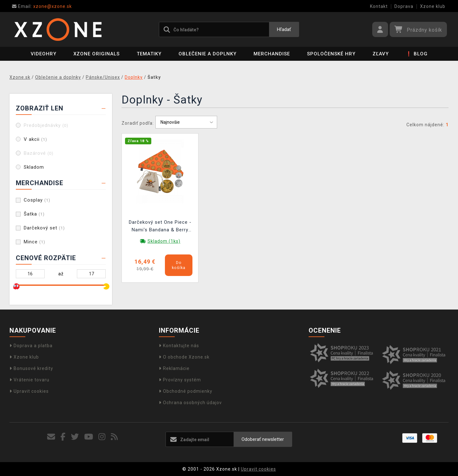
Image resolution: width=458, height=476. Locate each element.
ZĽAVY (381, 54)
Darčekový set (44, 228)
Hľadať (284, 29)
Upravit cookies (29, 391)
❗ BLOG (417, 54)
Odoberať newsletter (263, 439)
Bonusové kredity (31, 368)
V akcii (35, 139)
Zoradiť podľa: (138, 123)
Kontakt (379, 6)
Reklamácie (174, 368)
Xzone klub (433, 6)
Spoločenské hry (331, 54)
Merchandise (272, 54)
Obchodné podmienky (186, 391)
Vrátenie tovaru (29, 380)
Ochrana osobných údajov (190, 403)
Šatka (34, 214)
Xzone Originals (97, 54)
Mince (35, 242)
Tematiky (149, 54)
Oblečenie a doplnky (207, 54)
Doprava (404, 6)
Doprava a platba (31, 346)
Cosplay (37, 200)
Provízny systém (180, 380)
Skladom (34, 167)
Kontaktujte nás (179, 346)
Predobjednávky (46, 125)
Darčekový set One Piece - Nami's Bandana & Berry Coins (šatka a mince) (160, 227)
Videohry (44, 54)
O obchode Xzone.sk (184, 357)
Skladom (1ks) (164, 241)
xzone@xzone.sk (42, 6)
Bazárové (39, 153)
